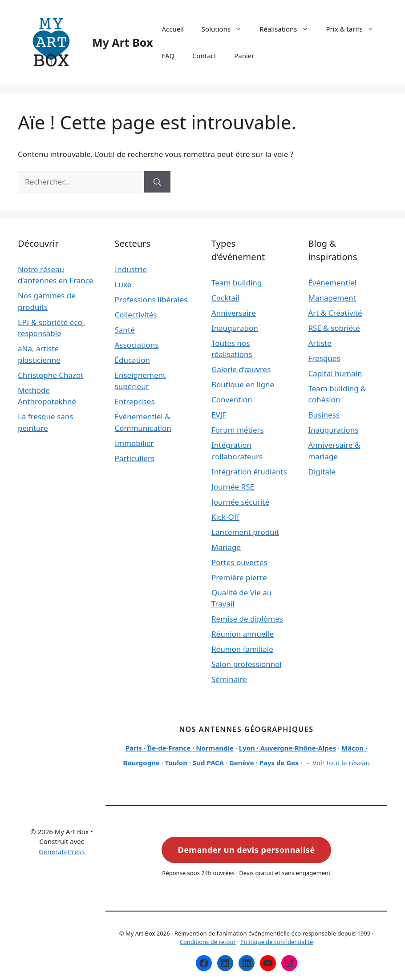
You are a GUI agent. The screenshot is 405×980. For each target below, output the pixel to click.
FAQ (168, 56)
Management (332, 298)
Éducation (132, 360)
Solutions (226, 29)
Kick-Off (225, 517)
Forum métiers (238, 430)
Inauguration (235, 328)
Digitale (322, 472)
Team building (237, 283)
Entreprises (135, 401)
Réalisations (288, 29)
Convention (232, 400)
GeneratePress (62, 851)
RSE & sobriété (334, 328)
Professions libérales (151, 299)
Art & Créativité (335, 313)
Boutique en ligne (243, 384)
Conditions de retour (208, 942)
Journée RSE (233, 487)
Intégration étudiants (249, 472)
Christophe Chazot (51, 375)
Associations (137, 345)
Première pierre (239, 577)
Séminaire (229, 679)
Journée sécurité (240, 502)
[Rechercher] (157, 182)
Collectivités (136, 315)
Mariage (226, 547)
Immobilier (134, 443)
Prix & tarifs (354, 29)
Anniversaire (234, 313)
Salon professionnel (246, 664)
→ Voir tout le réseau (337, 763)
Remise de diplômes (247, 619)
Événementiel (332, 283)
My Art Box (122, 42)
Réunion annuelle (243, 634)
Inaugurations (334, 430)
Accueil (172, 29)
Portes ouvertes (239, 562)
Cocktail (225, 298)
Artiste (320, 343)
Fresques (324, 358)
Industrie (131, 269)
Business (324, 415)
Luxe (123, 284)
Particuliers (135, 458)
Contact (204, 56)
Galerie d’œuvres (241, 369)
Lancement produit (245, 532)
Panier (244, 56)
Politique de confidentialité (277, 942)
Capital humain (335, 373)
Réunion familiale (242, 649)
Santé (125, 330)
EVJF (219, 415)
